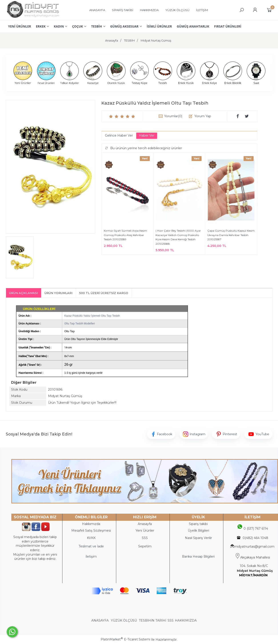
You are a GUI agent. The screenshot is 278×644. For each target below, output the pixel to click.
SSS (171, 620)
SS (146, 538)
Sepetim (145, 546)
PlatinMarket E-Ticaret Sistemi (125, 639)
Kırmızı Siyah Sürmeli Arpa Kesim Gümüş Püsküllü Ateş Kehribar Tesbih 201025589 (125, 235)
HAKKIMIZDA (186, 620)
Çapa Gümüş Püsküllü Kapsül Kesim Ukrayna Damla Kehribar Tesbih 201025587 (231, 235)
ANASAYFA (100, 620)
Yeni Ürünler (145, 531)
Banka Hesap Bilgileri (198, 557)
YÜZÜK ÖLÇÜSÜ (124, 620)
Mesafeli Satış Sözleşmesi (91, 531)
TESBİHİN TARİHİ (153, 620)
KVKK (91, 538)
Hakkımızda (91, 524)
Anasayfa (145, 524)
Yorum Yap (203, 116)
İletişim (91, 557)
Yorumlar (173, 116)
